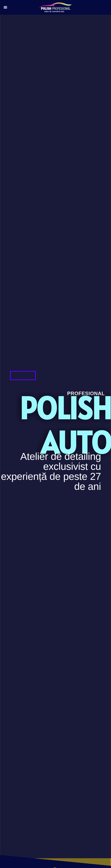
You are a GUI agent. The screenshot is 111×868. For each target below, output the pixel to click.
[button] (5, 7)
